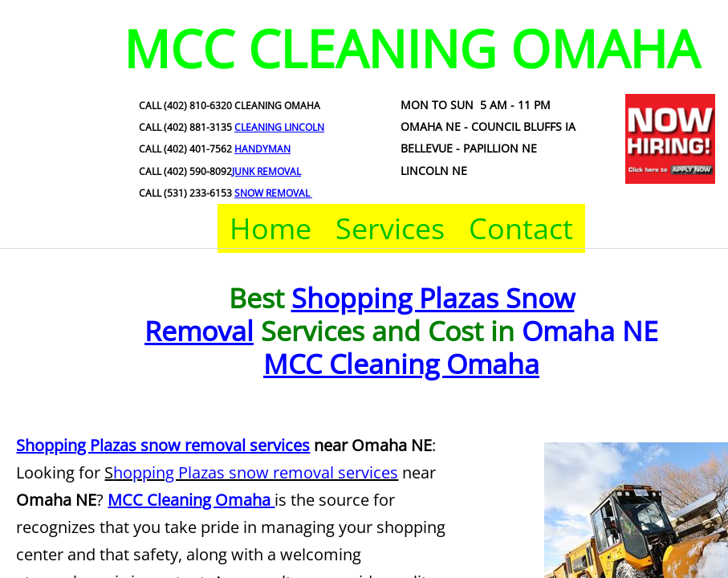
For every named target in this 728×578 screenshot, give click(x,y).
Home (270, 228)
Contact (521, 228)
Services (390, 228)
